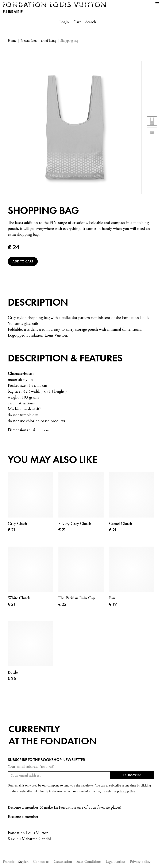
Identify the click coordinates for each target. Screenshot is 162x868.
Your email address (31, 767)
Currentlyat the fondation (53, 735)
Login (64, 22)
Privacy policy (140, 862)
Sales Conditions (89, 862)
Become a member (23, 817)
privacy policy (126, 791)
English (23, 862)
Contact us (41, 862)
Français (9, 862)
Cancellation (63, 862)
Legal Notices (116, 862)
